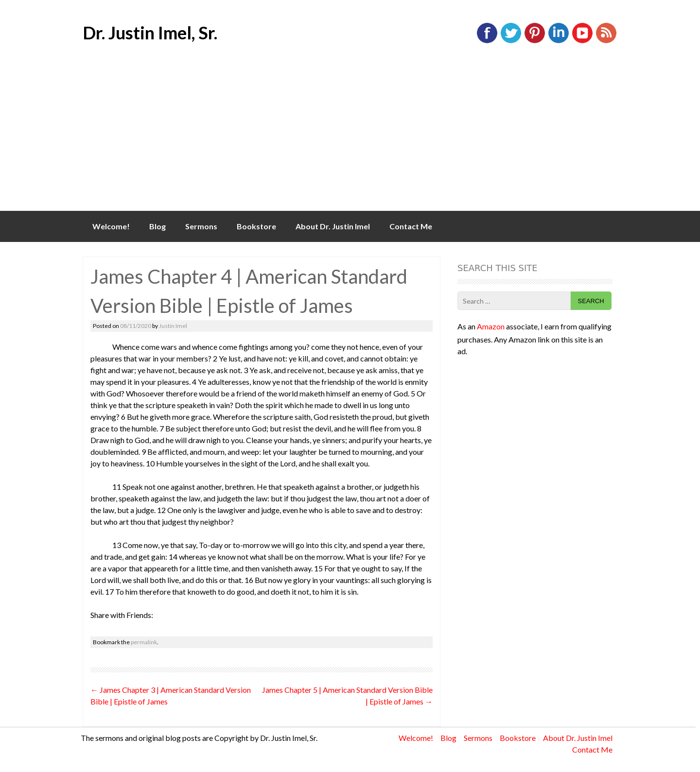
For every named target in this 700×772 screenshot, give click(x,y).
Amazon (491, 326)
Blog (157, 226)
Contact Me (411, 226)
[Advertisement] (350, 138)
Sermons (201, 226)
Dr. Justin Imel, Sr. (150, 33)
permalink (144, 642)
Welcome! (111, 226)
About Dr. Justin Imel (333, 226)
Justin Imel (173, 326)
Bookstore (256, 226)
